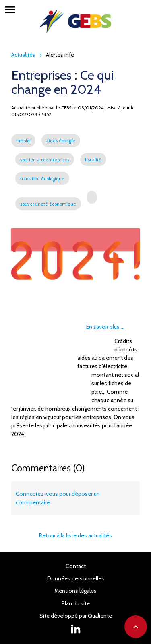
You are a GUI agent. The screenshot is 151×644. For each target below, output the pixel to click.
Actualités (23, 55)
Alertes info (60, 55)
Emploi (26, 320)
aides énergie (61, 141)
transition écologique (42, 179)
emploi (23, 141)
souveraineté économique (48, 204)
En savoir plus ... (105, 327)
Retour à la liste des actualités (75, 535)
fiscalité (93, 160)
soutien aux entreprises (45, 160)
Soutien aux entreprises (47, 343)
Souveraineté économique (51, 388)
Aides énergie (63, 320)
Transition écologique (44, 365)
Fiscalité (98, 343)
